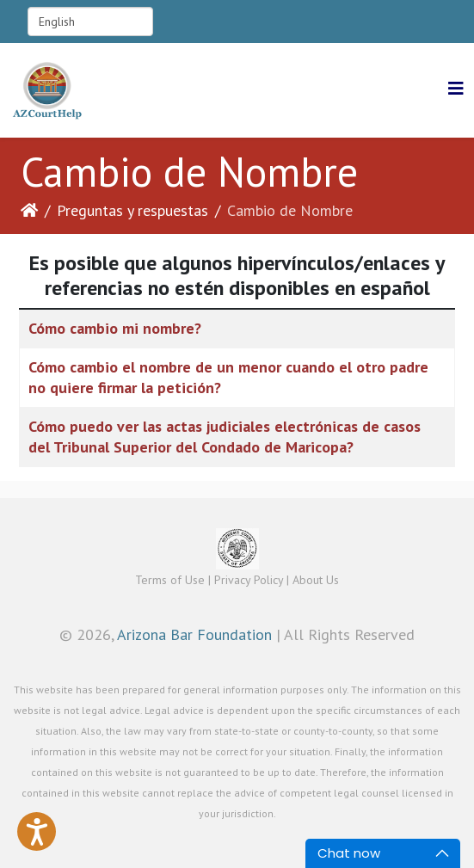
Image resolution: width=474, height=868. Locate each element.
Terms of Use (170, 580)
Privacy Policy (249, 580)
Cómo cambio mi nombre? (115, 328)
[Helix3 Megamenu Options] (456, 89)
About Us (316, 580)
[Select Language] (90, 22)
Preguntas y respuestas (132, 210)
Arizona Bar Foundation (194, 634)
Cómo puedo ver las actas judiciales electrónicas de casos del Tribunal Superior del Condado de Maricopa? (225, 437)
